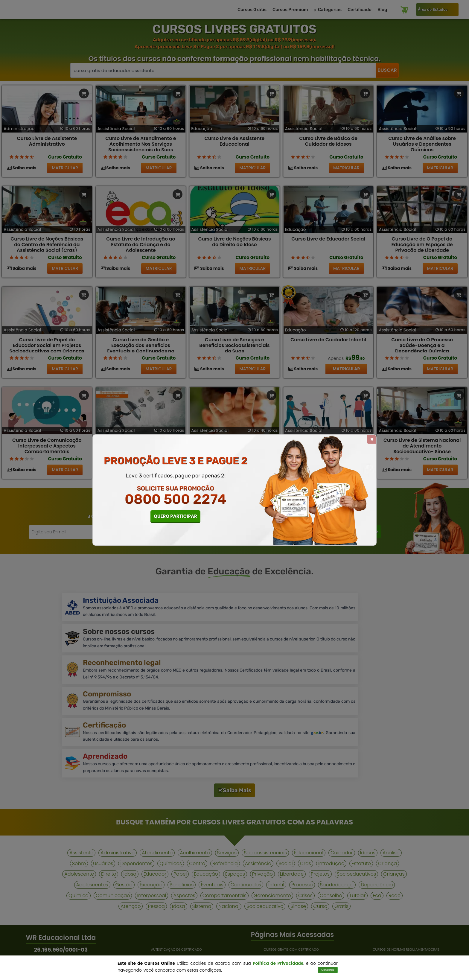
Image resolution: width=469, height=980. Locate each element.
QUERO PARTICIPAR (175, 516)
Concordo (328, 970)
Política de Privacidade (278, 963)
